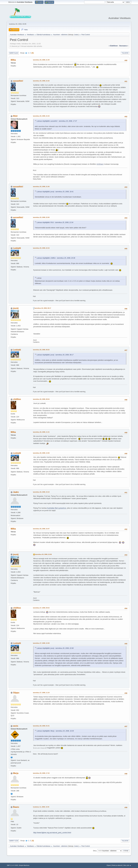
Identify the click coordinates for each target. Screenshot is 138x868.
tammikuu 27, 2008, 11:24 (41, 693)
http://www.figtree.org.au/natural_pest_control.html (52, 833)
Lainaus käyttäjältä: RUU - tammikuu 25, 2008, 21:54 (55, 222)
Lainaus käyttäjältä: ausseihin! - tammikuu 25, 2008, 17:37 (57, 121)
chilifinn (17, 399)
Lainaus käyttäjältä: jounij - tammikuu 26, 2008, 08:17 (55, 355)
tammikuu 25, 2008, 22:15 (41, 248)
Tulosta (125, 53)
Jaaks (16, 492)
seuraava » (124, 46)
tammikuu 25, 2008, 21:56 (41, 187)
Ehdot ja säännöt (117, 865)
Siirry (95, 851)
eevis (16, 726)
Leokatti (17, 248)
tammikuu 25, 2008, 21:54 (41, 116)
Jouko (76, 35)
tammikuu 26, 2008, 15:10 (41, 492)
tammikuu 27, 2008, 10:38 (41, 643)
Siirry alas (14, 53)
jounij (16, 308)
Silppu (16, 693)
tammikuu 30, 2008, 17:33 (41, 773)
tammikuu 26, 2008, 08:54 (41, 399)
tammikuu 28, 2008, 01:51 (41, 726)
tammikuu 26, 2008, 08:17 (43, 308)
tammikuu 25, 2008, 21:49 (41, 60)
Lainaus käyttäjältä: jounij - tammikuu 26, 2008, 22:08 (55, 648)
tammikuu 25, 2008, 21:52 (41, 81)
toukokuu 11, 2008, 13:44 (41, 807)
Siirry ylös (14, 841)
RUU (15, 116)
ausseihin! (18, 81)
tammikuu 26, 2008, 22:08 (43, 554)
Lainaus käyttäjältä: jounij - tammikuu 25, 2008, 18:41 (55, 192)
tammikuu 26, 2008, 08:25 (41, 350)
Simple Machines (24, 865)
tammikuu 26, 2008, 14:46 (41, 453)
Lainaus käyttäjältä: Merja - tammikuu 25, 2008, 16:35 (55, 731)
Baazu (16, 807)
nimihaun (100, 164)
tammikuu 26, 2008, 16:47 (41, 529)
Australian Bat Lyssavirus (56, 508)
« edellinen (113, 46)
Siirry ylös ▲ (127, 865)
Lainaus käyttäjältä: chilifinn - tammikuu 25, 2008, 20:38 (56, 258)
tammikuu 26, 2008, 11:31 (41, 432)
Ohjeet (109, 865)
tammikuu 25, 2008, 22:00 (41, 217)
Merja (16, 773)
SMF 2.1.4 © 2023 (12, 865)
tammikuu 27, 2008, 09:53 (41, 608)
